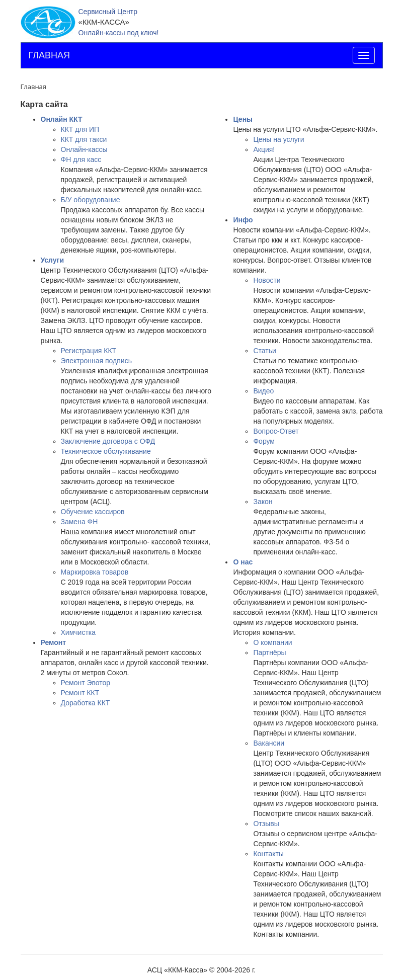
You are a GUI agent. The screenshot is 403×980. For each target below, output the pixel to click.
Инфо (243, 220)
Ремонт (54, 642)
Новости (267, 280)
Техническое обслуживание (106, 451)
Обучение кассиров (93, 512)
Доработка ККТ (86, 703)
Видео (263, 391)
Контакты (268, 854)
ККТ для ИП (80, 129)
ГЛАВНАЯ (50, 55)
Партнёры (269, 652)
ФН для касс (81, 159)
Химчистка (78, 632)
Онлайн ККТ (62, 119)
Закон (263, 502)
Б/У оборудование (91, 200)
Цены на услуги (278, 139)
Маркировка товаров (95, 572)
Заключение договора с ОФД (108, 441)
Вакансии (269, 743)
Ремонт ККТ (80, 693)
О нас (243, 562)
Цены (243, 119)
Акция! (264, 149)
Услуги (53, 260)
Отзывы (266, 824)
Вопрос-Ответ (276, 431)
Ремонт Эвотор (86, 683)
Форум (264, 441)
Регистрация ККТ (89, 351)
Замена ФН (79, 522)
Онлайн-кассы (84, 149)
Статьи (264, 351)
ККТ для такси (84, 139)
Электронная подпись (96, 361)
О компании (272, 642)
